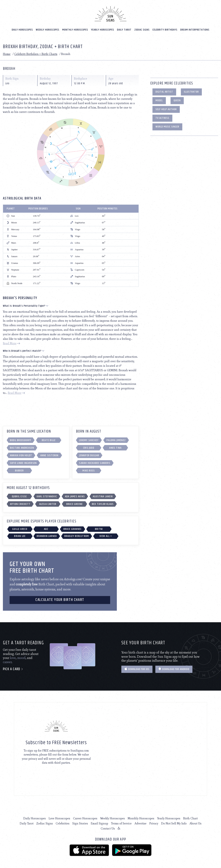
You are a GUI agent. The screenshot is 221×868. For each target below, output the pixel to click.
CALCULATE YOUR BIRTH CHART (60, 599)
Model (159, 100)
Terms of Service (121, 823)
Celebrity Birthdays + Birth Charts (36, 54)
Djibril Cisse (19, 496)
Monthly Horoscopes (75, 29)
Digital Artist (164, 91)
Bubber (19, 470)
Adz (46, 528)
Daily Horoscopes (22, 29)
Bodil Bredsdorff (21, 440)
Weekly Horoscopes (48, 29)
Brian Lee (20, 536)
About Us (195, 823)
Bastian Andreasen (22, 447)
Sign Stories (80, 823)
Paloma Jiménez (116, 440)
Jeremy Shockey (89, 440)
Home (7, 54)
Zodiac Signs (142, 29)
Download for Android (174, 669)
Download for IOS (137, 669)
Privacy (154, 823)
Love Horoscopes (59, 818)
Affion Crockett (20, 504)
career (7, 662)
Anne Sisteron (49, 455)
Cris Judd (89, 447)
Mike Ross (89, 470)
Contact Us (108, 828)
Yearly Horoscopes (103, 29)
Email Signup (99, 823)
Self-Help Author (166, 109)
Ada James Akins (75, 496)
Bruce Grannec (73, 528)
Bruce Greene (75, 504)
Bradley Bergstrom (77, 536)
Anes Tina (115, 447)
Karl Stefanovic (47, 496)
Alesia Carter (48, 504)
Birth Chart (190, 818)
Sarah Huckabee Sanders (95, 462)
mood (21, 658)
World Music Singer (167, 126)
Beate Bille (49, 440)
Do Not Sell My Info (174, 823)
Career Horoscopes (85, 818)
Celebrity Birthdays (165, 29)
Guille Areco (20, 528)
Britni (99, 528)
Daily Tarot (124, 29)
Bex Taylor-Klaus (103, 504)
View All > (106, 536)
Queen (177, 100)
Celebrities (63, 823)
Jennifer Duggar (89, 455)
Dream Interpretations (195, 29)
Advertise (141, 823)
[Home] (110, 13)
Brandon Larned (47, 536)
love (13, 658)
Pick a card (13, 669)
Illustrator (191, 91)
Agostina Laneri (103, 496)
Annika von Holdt (21, 455)
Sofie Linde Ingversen (23, 462)
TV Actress (162, 118)
